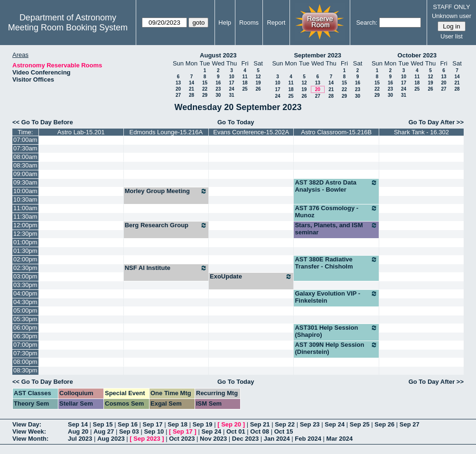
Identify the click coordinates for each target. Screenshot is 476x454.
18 (245, 83)
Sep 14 (78, 424)
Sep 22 (285, 424)
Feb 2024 (308, 439)
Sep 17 (153, 424)
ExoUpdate (251, 277)
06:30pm (25, 336)
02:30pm (25, 268)
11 (245, 77)
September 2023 (317, 55)
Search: (367, 23)
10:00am (25, 191)
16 (218, 83)
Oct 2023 (182, 439)
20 (178, 89)
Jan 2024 (277, 439)
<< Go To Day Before (43, 122)
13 (178, 83)
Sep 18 (177, 424)
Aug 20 (78, 431)
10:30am (25, 199)
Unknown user (452, 16)
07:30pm (25, 353)
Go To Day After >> (436, 122)
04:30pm (25, 302)
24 (231, 89)
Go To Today (236, 122)
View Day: (27, 424)
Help (225, 23)
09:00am (25, 174)
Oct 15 (284, 431)
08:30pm (25, 370)
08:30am (25, 165)
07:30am (25, 148)
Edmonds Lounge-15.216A (166, 132)
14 (191, 83)
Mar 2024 (340, 439)
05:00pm (25, 310)
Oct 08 (260, 431)
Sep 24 (335, 424)
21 (191, 89)
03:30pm (25, 285)
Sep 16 (128, 424)
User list (452, 36)
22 (205, 89)
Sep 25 (360, 424)
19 (258, 83)
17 (231, 83)
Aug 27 (104, 431)
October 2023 (417, 55)
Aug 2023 (111, 439)
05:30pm (25, 319)
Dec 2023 (245, 439)
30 (218, 95)
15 (205, 83)
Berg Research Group (166, 225)
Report (276, 23)
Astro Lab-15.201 (81, 132)
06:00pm (25, 328)
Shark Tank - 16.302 (421, 132)
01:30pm (25, 251)
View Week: (29, 431)
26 (258, 89)
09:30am (25, 182)
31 (231, 95)
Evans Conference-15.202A (251, 132)
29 (205, 95)
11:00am (25, 208)
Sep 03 (129, 431)
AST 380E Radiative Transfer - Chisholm (336, 263)
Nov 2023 (213, 439)
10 (231, 77)
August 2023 (218, 55)
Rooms (249, 23)
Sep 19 (203, 424)
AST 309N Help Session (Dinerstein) (336, 348)
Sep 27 (410, 424)
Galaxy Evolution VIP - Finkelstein (336, 297)
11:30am (25, 217)
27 (178, 95)
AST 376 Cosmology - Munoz (336, 212)
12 (258, 77)
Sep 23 (310, 424)
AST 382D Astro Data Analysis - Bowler (336, 186)
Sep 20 (231, 424)
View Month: (30, 439)
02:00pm (25, 259)
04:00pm (25, 293)
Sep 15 (103, 424)
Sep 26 (384, 424)
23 (218, 89)
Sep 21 (260, 424)
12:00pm (25, 225)
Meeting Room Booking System (68, 28)
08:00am (25, 157)
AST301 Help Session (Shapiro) (336, 331)
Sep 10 (154, 431)
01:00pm (25, 242)
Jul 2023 (80, 439)
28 (191, 95)
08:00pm (25, 362)
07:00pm (25, 345)
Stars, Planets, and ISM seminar (336, 229)
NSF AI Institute (166, 268)
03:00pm (25, 276)
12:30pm (25, 234)
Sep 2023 (147, 439)
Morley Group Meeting (166, 191)
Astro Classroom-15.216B (336, 132)
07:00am (25, 140)
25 (245, 89)
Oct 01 (236, 431)
